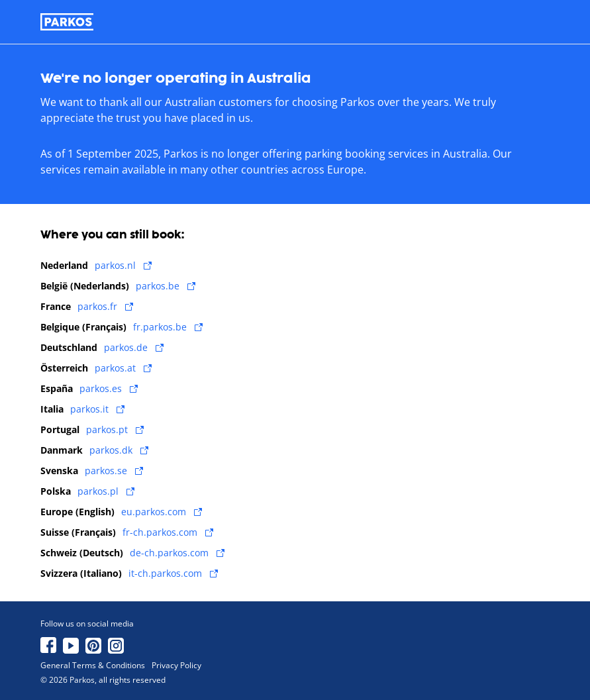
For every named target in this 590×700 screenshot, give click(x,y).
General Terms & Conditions (93, 666)
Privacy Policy (176, 666)
